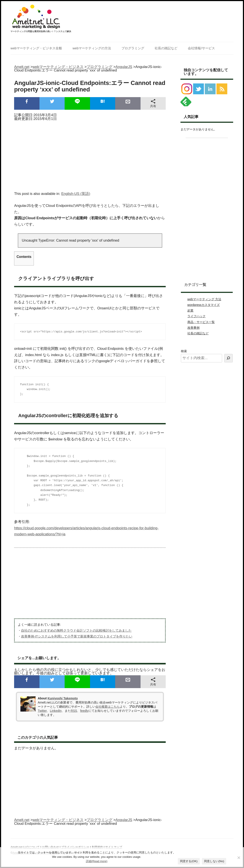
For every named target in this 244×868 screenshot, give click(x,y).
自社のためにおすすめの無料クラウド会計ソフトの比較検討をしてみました (76, 630)
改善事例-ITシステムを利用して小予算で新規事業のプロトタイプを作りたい (77, 636)
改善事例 (193, 328)
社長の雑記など (166, 48)
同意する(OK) (189, 861)
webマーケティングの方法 (92, 48)
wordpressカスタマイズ (204, 305)
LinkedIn (56, 711)
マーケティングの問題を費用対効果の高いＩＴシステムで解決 (41, 32)
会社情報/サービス (201, 48)
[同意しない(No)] (239, 858)
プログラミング (133, 48)
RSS (74, 711)
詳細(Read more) (97, 861)
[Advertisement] (90, 155)
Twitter (42, 711)
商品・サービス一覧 (201, 322)
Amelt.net (22, 67)
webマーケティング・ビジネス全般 (36, 48)
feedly (84, 711)
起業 (190, 310)
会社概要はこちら (108, 707)
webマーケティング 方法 (204, 299)
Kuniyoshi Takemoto (63, 698)
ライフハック (197, 316)
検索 (184, 351)
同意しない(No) (214, 861)
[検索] (228, 358)
